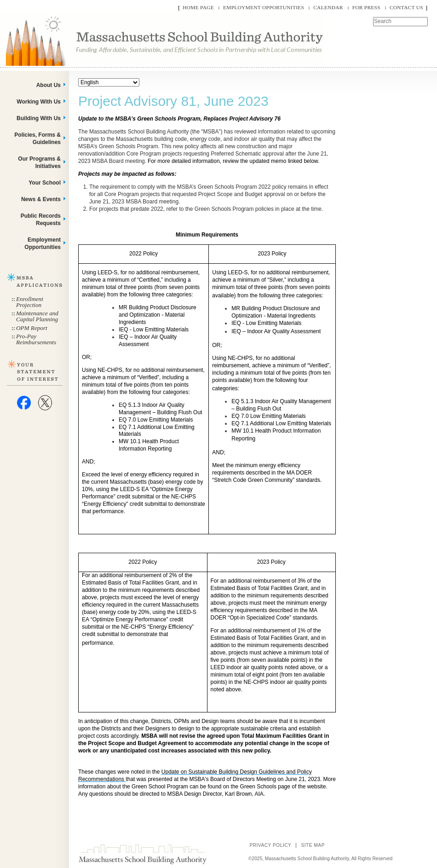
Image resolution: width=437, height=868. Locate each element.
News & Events (41, 199)
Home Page (198, 7)
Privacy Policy (270, 845)
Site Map (313, 845)
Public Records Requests (41, 220)
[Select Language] (109, 82)
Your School (45, 183)
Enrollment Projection (30, 302)
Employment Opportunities (264, 7)
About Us (49, 85)
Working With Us (39, 102)
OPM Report (32, 328)
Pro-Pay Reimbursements (36, 339)
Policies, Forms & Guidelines (37, 139)
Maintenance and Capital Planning (37, 316)
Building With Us (39, 118)
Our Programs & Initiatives (39, 162)
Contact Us (406, 7)
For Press (366, 7)
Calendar (328, 7)
